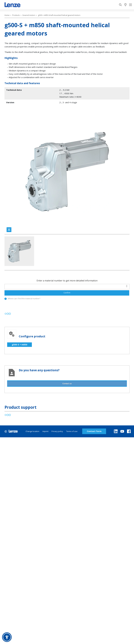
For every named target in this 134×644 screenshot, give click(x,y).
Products (16, 15)
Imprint (45, 431)
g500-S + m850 (20, 345)
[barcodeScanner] (127, 286)
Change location (32, 431)
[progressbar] (8, 314)
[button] (7, 637)
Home (7, 15)
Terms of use (72, 431)
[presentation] (6, 299)
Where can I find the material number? (24, 299)
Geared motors (29, 15)
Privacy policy (57, 431)
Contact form (94, 431)
